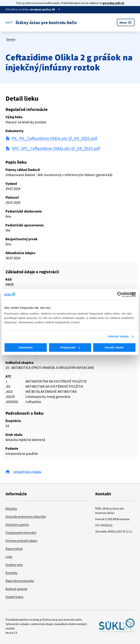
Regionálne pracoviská (20, 581)
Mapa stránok (14, 549)
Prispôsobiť (70, 347)
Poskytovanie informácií (21, 533)
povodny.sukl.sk (113, 3)
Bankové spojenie (16, 589)
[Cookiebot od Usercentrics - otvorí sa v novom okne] (120, 294)
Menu (126, 22)
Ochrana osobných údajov (21, 541)
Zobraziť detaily (118, 336)
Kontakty (11, 573)
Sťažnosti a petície (17, 525)
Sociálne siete (14, 565)
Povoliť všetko (114, 347)
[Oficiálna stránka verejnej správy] (46, 9)
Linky (9, 557)
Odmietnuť (26, 347)
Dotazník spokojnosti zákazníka (26, 516)
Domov (11, 39)
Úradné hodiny (14, 597)
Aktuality (11, 508)
